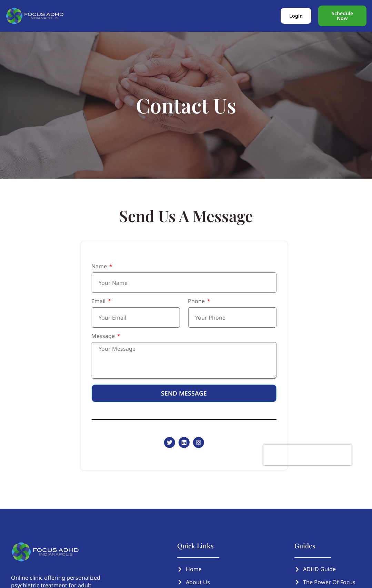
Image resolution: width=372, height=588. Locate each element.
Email (95, 302)
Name (95, 267)
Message (99, 336)
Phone (193, 302)
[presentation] (303, 455)
